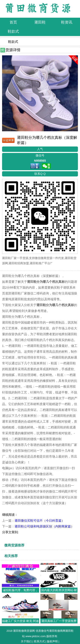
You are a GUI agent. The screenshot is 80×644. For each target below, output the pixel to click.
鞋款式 (13, 42)
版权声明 (52, 641)
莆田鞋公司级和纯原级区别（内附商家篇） (44, 526)
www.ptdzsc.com (36, 636)
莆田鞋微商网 (57, 631)
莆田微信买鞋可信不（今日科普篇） (40, 521)
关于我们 (26, 641)
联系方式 (39, 641)
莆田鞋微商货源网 (24, 631)
